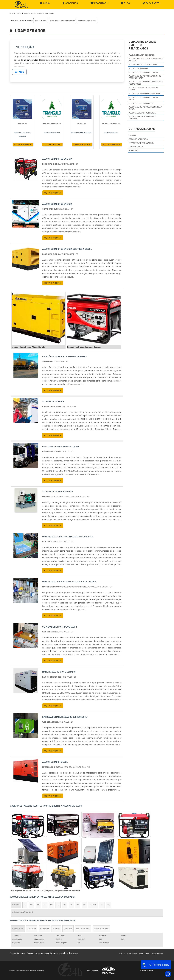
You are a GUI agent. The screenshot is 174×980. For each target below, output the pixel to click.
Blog (125, 3)
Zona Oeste (44, 928)
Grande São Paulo (83, 928)
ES (38, 905)
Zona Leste (68, 928)
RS (65, 905)
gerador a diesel (41, 21)
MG (31, 905)
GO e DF (93, 905)
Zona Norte (32, 928)
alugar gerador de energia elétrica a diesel (146, 60)
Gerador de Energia (138, 139)
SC (58, 905)
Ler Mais (19, 72)
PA (109, 905)
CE (84, 905)
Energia (133, 135)
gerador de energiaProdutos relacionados (142, 45)
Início (45, 3)
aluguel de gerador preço (142, 103)
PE (71, 905)
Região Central (18, 928)
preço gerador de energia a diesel (62, 21)
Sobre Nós (70, 3)
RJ (25, 905)
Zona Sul (56, 928)
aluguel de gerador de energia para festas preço (146, 83)
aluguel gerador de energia (142, 113)
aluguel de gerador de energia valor (144, 98)
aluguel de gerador (138, 69)
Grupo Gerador (136, 147)
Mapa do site (157, 953)
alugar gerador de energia (142, 55)
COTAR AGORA (23, 144)
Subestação (134, 151)
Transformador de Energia (142, 143)
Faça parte (151, 3)
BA (78, 905)
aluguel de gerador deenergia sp (145, 94)
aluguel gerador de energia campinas (142, 118)
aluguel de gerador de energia (144, 72)
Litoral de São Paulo (102, 928)
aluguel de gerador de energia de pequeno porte (145, 77)
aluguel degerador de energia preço (143, 89)
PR (51, 905)
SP (45, 905)
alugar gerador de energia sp (143, 65)
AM (102, 905)
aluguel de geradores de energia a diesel (145, 108)
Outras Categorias (142, 129)
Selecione (16, 905)
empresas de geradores (87, 21)
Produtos (100, 3)
